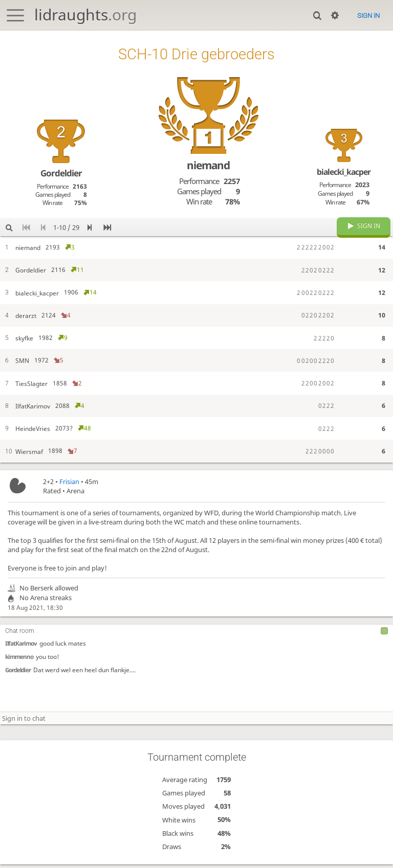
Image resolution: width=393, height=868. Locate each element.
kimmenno (19, 665)
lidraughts (85, 15)
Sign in (368, 16)
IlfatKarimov (21, 652)
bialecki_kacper (344, 172)
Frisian (69, 489)
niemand (208, 165)
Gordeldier (18, 678)
